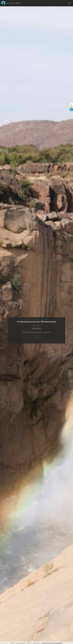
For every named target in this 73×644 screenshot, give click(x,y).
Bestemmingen (21, 643)
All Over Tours (11, 3)
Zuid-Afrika (36, 322)
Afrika (29, 643)
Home (13, 643)
